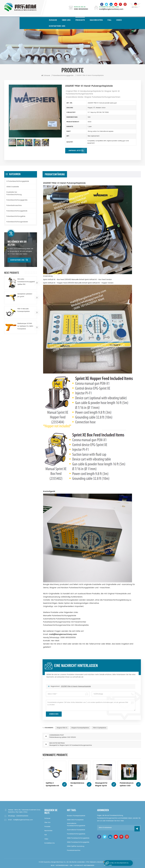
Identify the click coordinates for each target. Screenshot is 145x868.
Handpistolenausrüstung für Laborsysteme (77, 784)
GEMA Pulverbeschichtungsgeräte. (78, 842)
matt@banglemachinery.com (111, 9)
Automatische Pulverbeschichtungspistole (76, 825)
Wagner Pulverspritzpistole (80, 728)
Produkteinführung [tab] (55, 174)
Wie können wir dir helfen (17, 243)
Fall (109, 20)
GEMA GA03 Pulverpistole (75, 820)
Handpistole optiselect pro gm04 (25, 295)
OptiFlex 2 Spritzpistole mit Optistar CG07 (52, 784)
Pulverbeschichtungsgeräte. (17, 200)
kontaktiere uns (57, 26)
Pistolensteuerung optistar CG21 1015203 (127, 784)
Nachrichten (96, 20)
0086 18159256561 (81, 9)
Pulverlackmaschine (14, 205)
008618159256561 (22, 816)
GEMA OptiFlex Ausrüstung (76, 846)
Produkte (80, 20)
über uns (66, 20)
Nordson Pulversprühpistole (76, 816)
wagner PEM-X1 (62, 728)
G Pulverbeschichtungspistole (18, 181)
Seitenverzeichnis (62, 866)
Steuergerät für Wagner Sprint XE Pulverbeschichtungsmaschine (102, 784)
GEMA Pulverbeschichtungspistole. (78, 838)
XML (71, 866)
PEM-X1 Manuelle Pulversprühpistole (23, 310)
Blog (53, 866)
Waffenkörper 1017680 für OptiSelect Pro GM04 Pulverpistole (25, 326)
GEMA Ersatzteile (13, 187)
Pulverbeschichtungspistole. (17, 211)
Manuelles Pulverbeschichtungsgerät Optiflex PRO (26, 282)
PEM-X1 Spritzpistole (100, 728)
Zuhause (53, 20)
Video (119, 20)
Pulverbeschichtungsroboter (17, 222)
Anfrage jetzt (75, 151)
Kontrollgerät (49, 491)
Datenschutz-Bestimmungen (84, 866)
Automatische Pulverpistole (76, 830)
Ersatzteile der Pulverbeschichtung (14, 193)
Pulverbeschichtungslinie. (16, 216)
